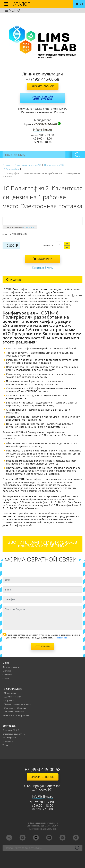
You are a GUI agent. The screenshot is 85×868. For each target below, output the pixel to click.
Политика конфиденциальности (42, 829)
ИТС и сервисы (9, 738)
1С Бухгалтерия (9, 693)
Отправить (43, 646)
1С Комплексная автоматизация (17, 704)
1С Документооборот (12, 697)
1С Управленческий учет (13, 712)
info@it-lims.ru (42, 130)
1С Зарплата (8, 701)
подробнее (62, 638)
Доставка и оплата (11, 667)
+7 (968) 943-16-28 (45, 124)
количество (48, 245)
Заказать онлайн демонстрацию (43, 98)
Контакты (7, 671)
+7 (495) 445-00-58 (42, 769)
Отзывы (6, 678)
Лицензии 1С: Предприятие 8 (16, 715)
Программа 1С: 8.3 (11, 730)
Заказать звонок (43, 86)
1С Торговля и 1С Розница (14, 708)
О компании (8, 675)
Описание (14, 279)
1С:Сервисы (8, 741)
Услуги (5, 745)
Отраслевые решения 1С (14, 734)
